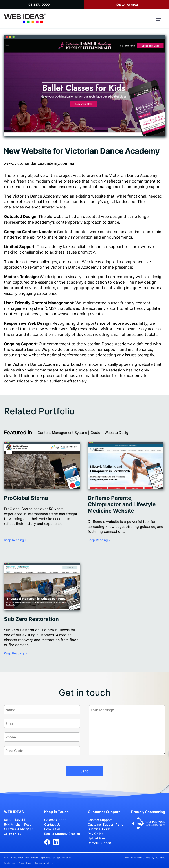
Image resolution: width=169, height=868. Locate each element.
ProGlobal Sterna (26, 498)
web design (112, 217)
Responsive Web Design (27, 323)
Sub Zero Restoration (31, 619)
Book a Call (52, 829)
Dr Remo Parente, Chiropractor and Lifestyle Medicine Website (122, 504)
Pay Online (96, 834)
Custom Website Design (110, 433)
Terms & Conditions (44, 863)
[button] (160, 21)
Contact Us (52, 824)
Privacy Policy (25, 863)
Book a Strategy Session (62, 834)
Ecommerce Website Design (138, 858)
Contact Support (100, 820)
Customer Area (127, 5)
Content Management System (62, 433)
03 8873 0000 (39, 5)
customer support (102, 349)
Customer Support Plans (106, 824)
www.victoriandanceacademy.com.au (39, 163)
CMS (50, 308)
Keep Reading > (15, 540)
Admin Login (10, 863)
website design (150, 277)
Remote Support (100, 843)
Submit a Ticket (99, 829)
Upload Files (97, 838)
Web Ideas (160, 858)
